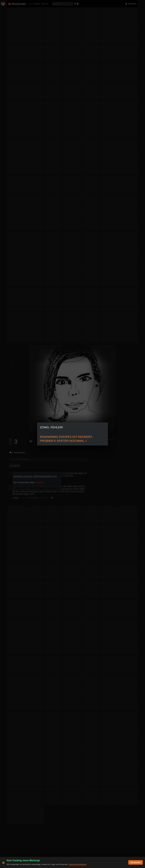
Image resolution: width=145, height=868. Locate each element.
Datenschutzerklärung (77, 864)
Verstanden (136, 862)
